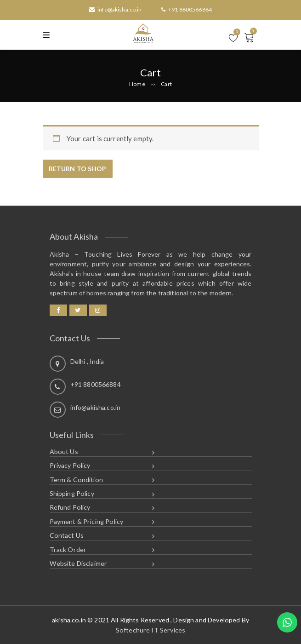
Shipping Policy (72, 493)
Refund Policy (70, 507)
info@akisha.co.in (116, 9)
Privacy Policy (70, 465)
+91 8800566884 (187, 9)
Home (137, 84)
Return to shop (78, 169)
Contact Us (67, 535)
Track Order (68, 549)
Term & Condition (76, 480)
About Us (64, 451)
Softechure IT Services (150, 630)
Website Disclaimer (79, 563)
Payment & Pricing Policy (87, 521)
